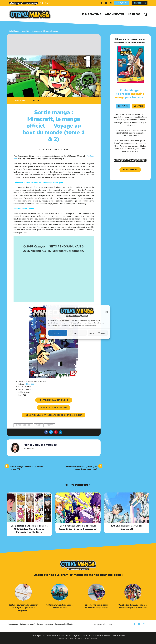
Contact (40, 624)
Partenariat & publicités (64, 624)
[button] (106, 312)
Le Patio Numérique (76, 638)
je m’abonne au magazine (54, 400)
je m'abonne (130, 170)
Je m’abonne (122, 3)
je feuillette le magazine (54, 408)
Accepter (58, 333)
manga (38, 425)
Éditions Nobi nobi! (23, 425)
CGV (110, 624)
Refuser (77, 333)
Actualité (38, 100)
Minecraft (49, 425)
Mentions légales (100, 624)
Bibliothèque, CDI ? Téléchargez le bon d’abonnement (54, 415)
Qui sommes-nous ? (27, 624)
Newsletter (140, 3)
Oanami (86, 638)
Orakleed (94, 638)
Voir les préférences (98, 333)
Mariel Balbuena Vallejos (56, 150)
